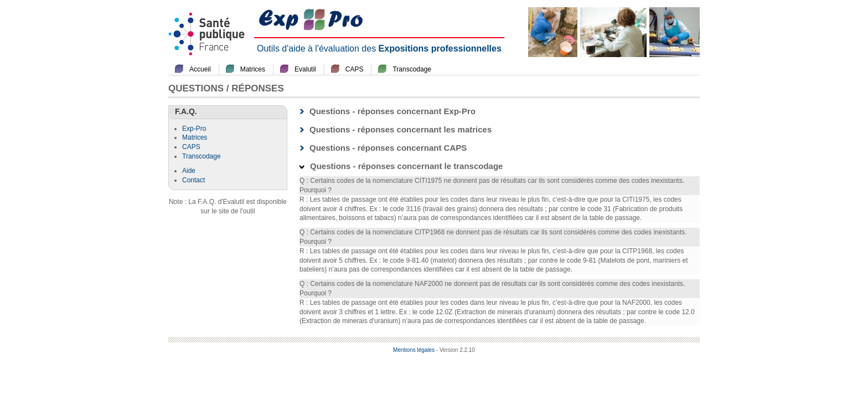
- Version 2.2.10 (456, 350)
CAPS (355, 69)
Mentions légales (414, 350)
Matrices (253, 69)
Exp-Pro (194, 129)
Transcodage (412, 69)
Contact (193, 180)
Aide (189, 171)
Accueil (200, 69)
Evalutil (305, 69)
